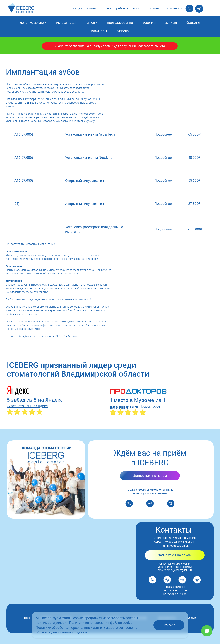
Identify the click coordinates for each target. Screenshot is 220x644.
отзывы (193, 618)
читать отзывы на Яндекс (27, 406)
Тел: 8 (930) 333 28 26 (175, 546)
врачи (154, 8)
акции (78, 8)
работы (122, 8)
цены (91, 8)
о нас (137, 8)
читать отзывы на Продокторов (135, 406)
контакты (174, 8)
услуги (106, 8)
